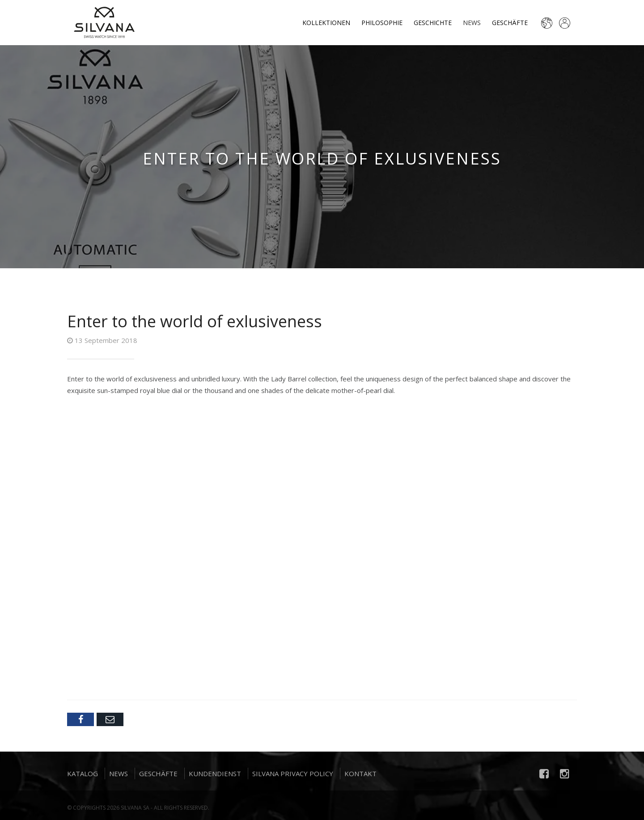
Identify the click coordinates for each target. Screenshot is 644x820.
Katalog (83, 776)
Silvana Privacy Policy (293, 776)
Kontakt (360, 776)
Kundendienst (215, 776)
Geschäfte (510, 23)
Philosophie (382, 23)
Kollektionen (326, 23)
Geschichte (433, 23)
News (472, 23)
